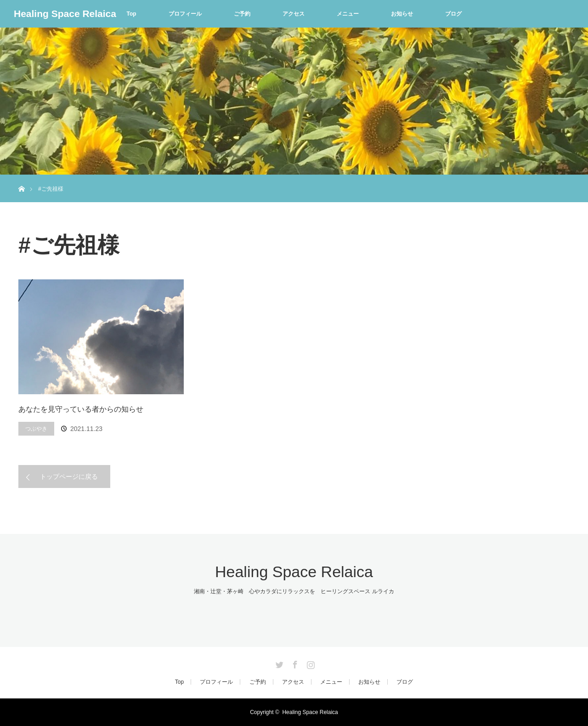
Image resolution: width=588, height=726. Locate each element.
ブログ (453, 14)
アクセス (294, 14)
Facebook (294, 663)
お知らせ (402, 14)
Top (131, 14)
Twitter (278, 663)
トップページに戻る (69, 476)
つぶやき (36, 429)
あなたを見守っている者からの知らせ (81, 409)
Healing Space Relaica (65, 14)
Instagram (310, 663)
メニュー (348, 14)
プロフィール (185, 14)
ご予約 (242, 14)
